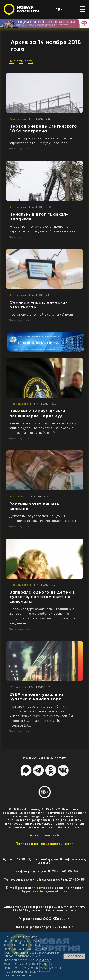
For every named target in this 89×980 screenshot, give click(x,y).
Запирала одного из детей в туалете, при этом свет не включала (42, 597)
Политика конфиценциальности (45, 844)
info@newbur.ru (54, 891)
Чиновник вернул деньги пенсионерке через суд (37, 413)
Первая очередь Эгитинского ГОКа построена (43, 129)
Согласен (74, 956)
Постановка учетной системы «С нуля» (42, 314)
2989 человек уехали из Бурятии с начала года (37, 697)
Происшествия (21, 404)
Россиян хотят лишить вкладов (34, 506)
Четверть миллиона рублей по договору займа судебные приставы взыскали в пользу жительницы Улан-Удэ (43, 428)
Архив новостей (44, 835)
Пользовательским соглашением (23, 973)
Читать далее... (20, 149)
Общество (17, 497)
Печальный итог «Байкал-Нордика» (39, 217)
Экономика (18, 119)
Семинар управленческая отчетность (39, 305)
